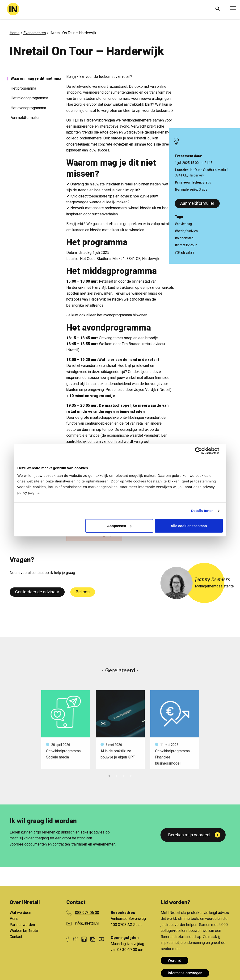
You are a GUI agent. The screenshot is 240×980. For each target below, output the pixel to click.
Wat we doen (20, 913)
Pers (14, 919)
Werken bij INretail (25, 931)
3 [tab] (124, 775)
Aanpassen (119, 526)
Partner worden (22, 925)
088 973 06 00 (87, 913)
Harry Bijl (99, 288)
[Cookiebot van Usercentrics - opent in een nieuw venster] (202, 451)
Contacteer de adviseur (37, 592)
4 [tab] (131, 775)
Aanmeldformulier (197, 203)
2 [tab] (117, 775)
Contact (16, 937)
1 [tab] (109, 775)
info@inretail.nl (87, 923)
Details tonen (202, 511)
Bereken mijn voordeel (189, 835)
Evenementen (35, 33)
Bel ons (83, 592)
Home (15, 33)
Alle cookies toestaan (189, 526)
